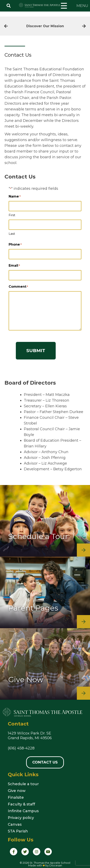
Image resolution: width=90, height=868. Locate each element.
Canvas (15, 824)
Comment (18, 287)
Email (14, 266)
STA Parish (18, 831)
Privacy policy (21, 818)
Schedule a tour (23, 784)
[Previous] (6, 26)
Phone (15, 245)
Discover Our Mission (45, 26)
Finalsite (16, 797)
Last (12, 234)
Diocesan (56, 865)
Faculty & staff (21, 804)
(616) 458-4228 (21, 748)
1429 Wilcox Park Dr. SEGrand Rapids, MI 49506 (30, 736)
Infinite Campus (23, 811)
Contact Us (45, 762)
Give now (17, 791)
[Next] (84, 26)
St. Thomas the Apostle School (50, 863)
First (12, 215)
